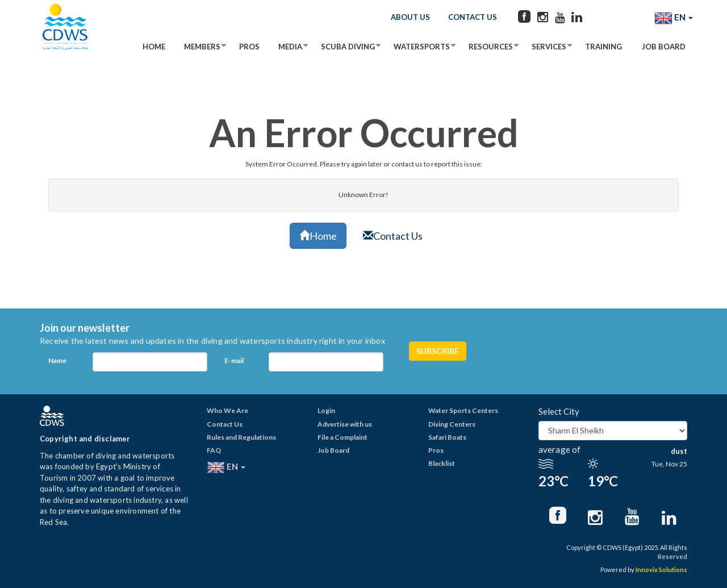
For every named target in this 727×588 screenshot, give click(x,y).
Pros (249, 47)
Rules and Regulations (241, 437)
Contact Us (473, 17)
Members (202, 47)
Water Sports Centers (463, 410)
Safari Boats (447, 437)
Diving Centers (452, 424)
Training (603, 47)
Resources (491, 47)
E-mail (234, 360)
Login (326, 410)
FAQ (214, 450)
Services (549, 47)
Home (154, 47)
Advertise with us (345, 424)
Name (57, 360)
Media (290, 47)
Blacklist (442, 463)
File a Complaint (342, 437)
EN (674, 18)
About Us (410, 17)
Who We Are (227, 410)
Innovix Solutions (661, 570)
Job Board (664, 47)
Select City (559, 411)
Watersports (422, 47)
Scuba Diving (348, 47)
